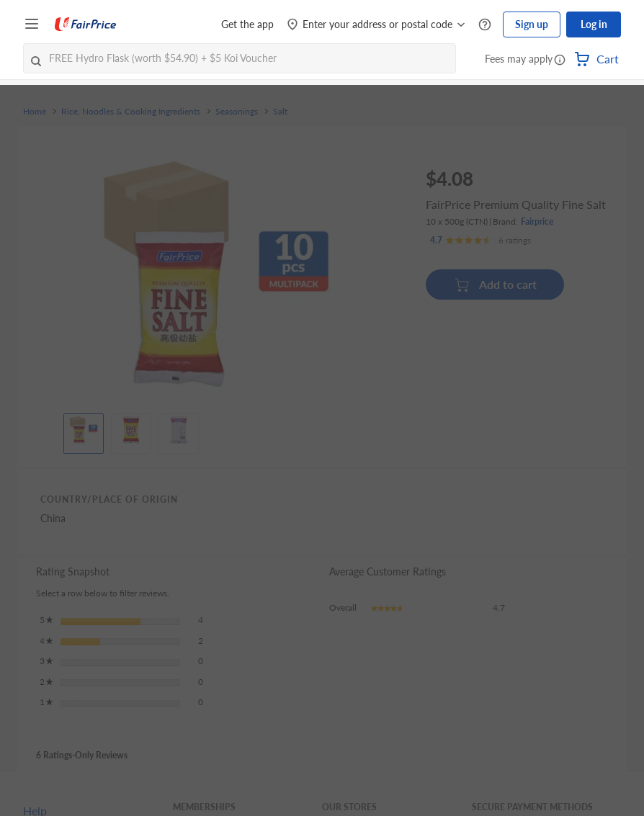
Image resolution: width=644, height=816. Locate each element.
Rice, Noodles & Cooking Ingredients (131, 112)
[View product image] (84, 430)
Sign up (532, 24)
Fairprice (537, 221)
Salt (280, 112)
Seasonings (237, 112)
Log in (594, 24)
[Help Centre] (485, 25)
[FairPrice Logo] (86, 24)
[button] (560, 60)
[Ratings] (480, 241)
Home (35, 112)
